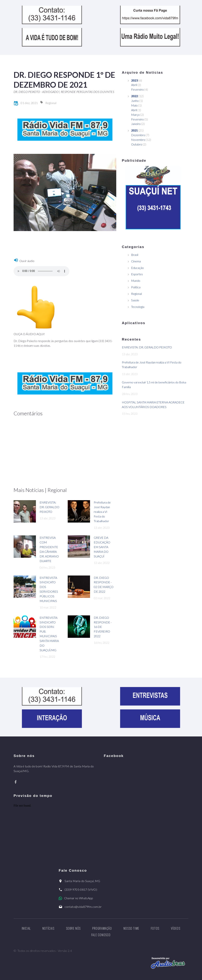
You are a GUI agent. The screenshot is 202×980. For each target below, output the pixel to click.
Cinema (136, 261)
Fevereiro (137, 89)
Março (135, 115)
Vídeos (176, 928)
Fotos (155, 928)
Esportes (137, 274)
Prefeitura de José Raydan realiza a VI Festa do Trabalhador (102, 512)
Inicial (26, 928)
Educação (137, 268)
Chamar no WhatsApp (79, 898)
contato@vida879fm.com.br (83, 907)
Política (136, 287)
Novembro (138, 140)
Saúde (135, 300)
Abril (134, 85)
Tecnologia (138, 307)
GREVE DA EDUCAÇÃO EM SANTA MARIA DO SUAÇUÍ (102, 547)
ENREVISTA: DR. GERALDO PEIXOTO (49, 507)
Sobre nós (73, 928)
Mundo (136, 281)
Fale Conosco (101, 935)
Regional (51, 103)
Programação (102, 928)
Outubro (137, 144)
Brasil (135, 255)
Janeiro (136, 124)
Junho (135, 101)
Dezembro (138, 135)
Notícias (48, 928)
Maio (134, 105)
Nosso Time (131, 928)
